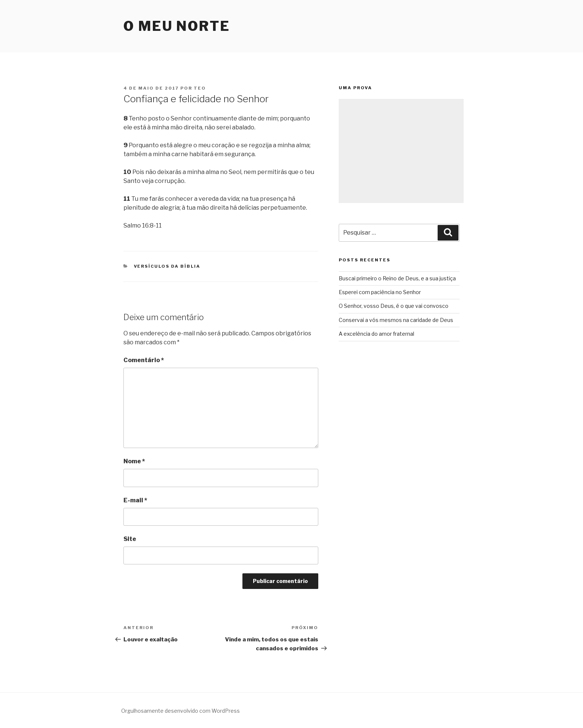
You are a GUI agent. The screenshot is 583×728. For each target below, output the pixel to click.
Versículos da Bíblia (167, 266)
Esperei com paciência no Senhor (380, 292)
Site (130, 539)
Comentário (144, 360)
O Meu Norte (177, 26)
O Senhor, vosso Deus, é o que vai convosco (394, 306)
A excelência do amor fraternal (376, 334)
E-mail (135, 500)
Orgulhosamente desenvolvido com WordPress (181, 711)
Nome (134, 461)
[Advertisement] (401, 151)
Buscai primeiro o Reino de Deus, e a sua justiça (397, 278)
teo (200, 88)
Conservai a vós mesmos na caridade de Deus (396, 320)
